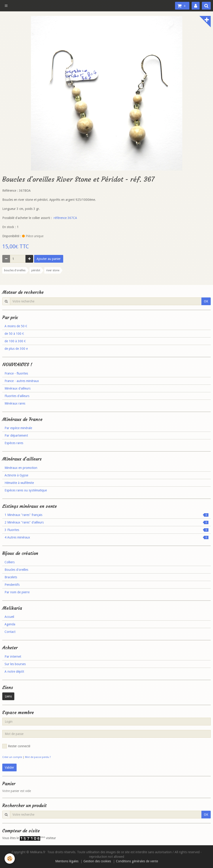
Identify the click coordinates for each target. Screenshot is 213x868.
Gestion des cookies (97, 861)
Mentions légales (67, 861)
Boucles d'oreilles (16, 570)
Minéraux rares (15, 403)
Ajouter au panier (49, 259)
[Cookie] (10, 859)
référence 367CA (65, 218)
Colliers (10, 562)
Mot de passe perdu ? (38, 757)
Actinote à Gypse (16, 475)
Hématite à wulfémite (19, 483)
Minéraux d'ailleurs (18, 388)
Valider (9, 767)
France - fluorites (16, 373)
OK (206, 301)
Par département (16, 435)
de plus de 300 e (16, 349)
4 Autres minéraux (106, 537)
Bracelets (11, 577)
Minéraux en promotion (21, 468)
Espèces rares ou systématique (26, 490)
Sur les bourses (15, 664)
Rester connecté (16, 746)
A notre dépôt (14, 672)
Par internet (13, 657)
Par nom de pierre (17, 592)
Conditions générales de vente (137, 861)
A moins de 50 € (16, 326)
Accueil (9, 617)
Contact (10, 632)
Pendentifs (12, 585)
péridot (36, 270)
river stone (53, 270)
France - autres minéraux (22, 381)
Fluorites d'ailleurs (17, 396)
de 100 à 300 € (15, 341)
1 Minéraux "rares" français (106, 515)
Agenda (10, 624)
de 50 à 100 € (14, 334)
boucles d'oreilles (15, 270)
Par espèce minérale (18, 428)
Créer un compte (12, 757)
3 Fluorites (106, 530)
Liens (8, 696)
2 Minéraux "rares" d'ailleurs (106, 522)
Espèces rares (14, 443)
